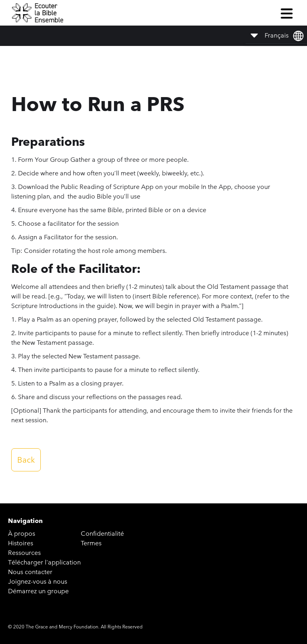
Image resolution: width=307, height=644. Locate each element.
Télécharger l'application (44, 562)
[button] (287, 13)
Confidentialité (102, 534)
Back (26, 460)
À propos (22, 534)
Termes (91, 543)
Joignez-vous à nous (38, 581)
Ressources (24, 553)
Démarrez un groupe (38, 591)
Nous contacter (30, 572)
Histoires (21, 543)
